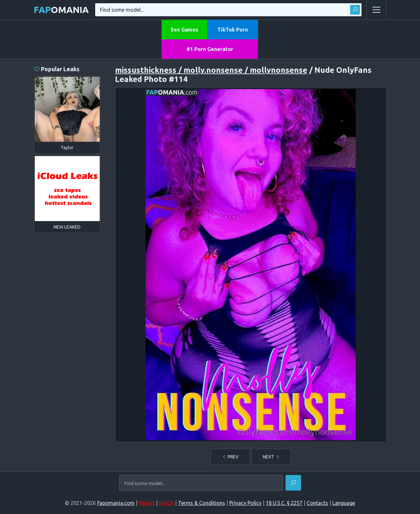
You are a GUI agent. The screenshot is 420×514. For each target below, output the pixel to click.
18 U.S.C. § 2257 (284, 503)
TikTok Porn (233, 30)
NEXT (271, 457)
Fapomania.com (116, 503)
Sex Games (184, 30)
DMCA (166, 503)
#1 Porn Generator (210, 49)
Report (147, 503)
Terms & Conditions (202, 503)
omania (61, 10)
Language (344, 503)
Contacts (317, 503)
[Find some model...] (201, 483)
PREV (230, 457)
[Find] (293, 483)
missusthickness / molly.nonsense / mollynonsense (211, 70)
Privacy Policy (245, 503)
